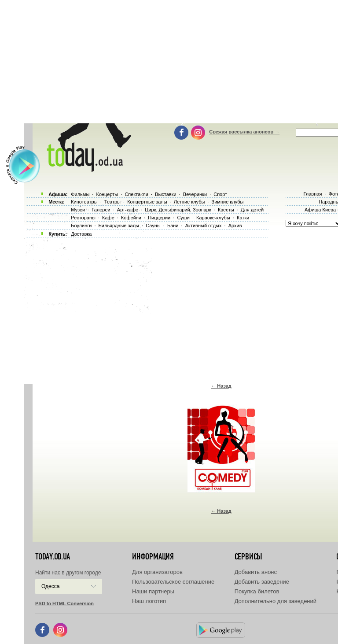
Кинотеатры (84, 202)
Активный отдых (204, 226)
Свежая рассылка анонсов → (244, 132)
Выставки (166, 194)
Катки (243, 218)
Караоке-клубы (213, 218)
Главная (312, 194)
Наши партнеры (153, 591)
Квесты (226, 210)
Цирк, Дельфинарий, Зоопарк (178, 210)
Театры (112, 202)
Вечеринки (195, 194)
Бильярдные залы (119, 226)
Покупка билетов (257, 591)
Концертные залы (147, 202)
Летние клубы (189, 202)
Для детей (252, 210)
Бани (173, 226)
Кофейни (131, 218)
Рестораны (83, 218)
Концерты (107, 194)
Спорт (220, 194)
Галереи (101, 210)
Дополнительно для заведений (276, 601)
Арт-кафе (128, 210)
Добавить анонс (256, 572)
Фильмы (80, 194)
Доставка (81, 234)
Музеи (78, 210)
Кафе (108, 218)
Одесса (50, 586)
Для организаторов (157, 572)
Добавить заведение (262, 582)
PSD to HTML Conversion (64, 603)
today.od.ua (53, 557)
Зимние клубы (228, 202)
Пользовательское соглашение (173, 582)
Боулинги (81, 226)
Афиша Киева (320, 210)
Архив (235, 226)
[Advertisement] (181, 308)
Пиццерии (159, 218)
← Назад (221, 386)
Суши (183, 218)
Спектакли (136, 194)
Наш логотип (149, 601)
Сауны (153, 226)
